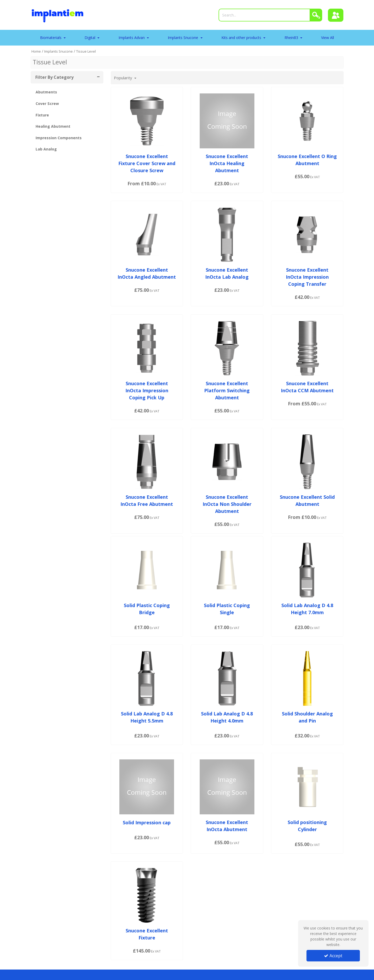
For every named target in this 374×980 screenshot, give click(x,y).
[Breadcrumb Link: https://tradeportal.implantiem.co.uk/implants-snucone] (58, 51)
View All (328, 38)
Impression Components (59, 138)
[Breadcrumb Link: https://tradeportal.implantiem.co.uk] (36, 51)
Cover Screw (47, 103)
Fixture (42, 115)
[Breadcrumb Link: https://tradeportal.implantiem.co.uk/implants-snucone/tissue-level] (86, 51)
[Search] (264, 15)
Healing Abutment (53, 126)
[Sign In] (336, 15)
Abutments (46, 92)
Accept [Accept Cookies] (333, 956)
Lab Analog (46, 149)
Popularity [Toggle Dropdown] (124, 78)
